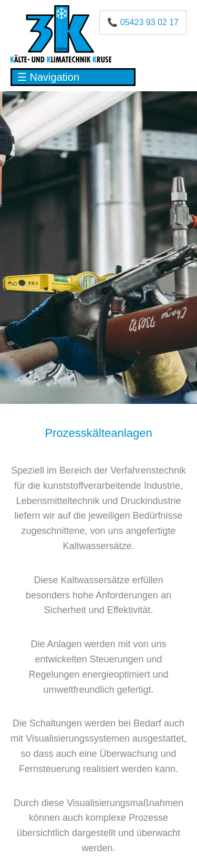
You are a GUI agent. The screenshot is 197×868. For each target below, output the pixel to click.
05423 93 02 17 (149, 22)
